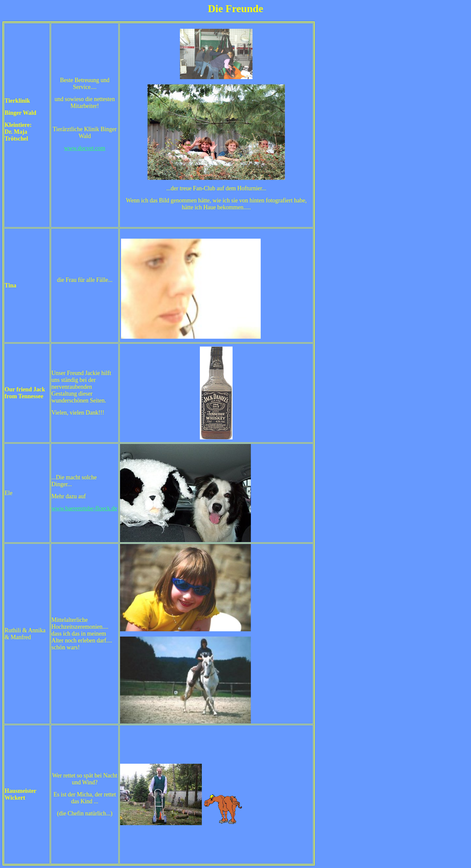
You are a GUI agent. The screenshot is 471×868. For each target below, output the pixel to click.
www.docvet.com (85, 148)
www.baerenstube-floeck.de (84, 508)
